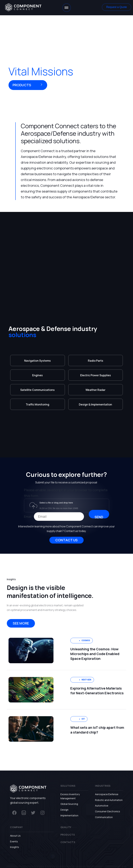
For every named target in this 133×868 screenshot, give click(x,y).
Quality (66, 827)
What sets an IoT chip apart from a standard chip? (97, 730)
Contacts (68, 842)
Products (68, 835)
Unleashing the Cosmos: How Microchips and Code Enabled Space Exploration (95, 654)
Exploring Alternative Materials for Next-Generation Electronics (97, 691)
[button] (117, 7)
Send (99, 517)
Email (29, 517)
